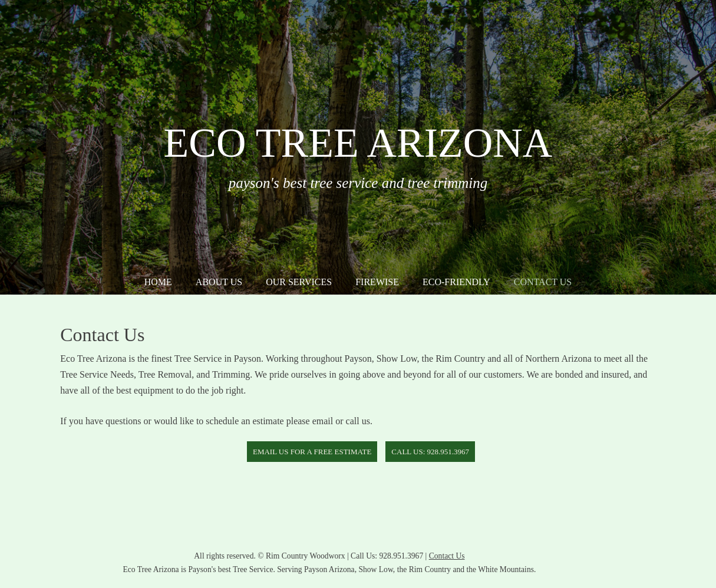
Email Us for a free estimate (312, 452)
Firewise (377, 282)
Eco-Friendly (456, 282)
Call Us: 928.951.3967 (430, 452)
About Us (219, 282)
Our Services (299, 282)
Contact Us (543, 282)
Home (158, 282)
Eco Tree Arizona (358, 143)
